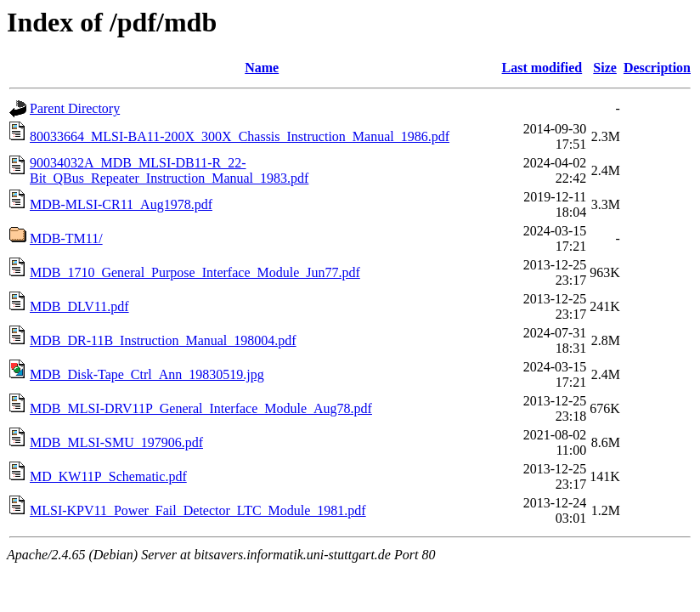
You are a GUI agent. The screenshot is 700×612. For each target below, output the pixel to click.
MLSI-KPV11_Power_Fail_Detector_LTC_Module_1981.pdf (198, 510)
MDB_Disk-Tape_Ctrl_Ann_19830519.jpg (147, 374)
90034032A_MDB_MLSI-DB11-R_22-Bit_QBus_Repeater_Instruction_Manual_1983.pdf (169, 170)
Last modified (542, 68)
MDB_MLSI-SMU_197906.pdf (116, 442)
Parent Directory (75, 108)
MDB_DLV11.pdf (79, 306)
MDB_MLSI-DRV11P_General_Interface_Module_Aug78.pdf (201, 408)
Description (657, 68)
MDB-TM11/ (66, 238)
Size (605, 68)
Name (262, 68)
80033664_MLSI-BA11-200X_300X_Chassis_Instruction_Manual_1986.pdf (240, 136)
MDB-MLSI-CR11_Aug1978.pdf (121, 204)
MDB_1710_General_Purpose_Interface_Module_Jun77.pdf (195, 272)
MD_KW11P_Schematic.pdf (108, 476)
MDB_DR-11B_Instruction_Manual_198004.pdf (163, 340)
